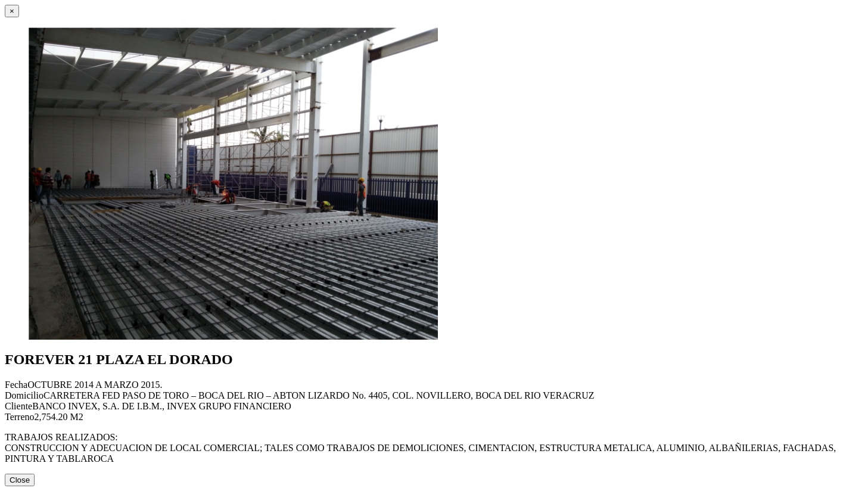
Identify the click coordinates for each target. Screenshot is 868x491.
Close (20, 480)
